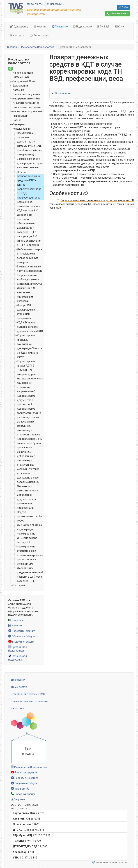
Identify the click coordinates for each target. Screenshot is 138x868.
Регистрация (39, 36)
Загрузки (18, 799)
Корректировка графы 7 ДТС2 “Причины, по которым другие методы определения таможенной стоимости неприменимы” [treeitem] (30, 376)
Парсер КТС (55, 4)
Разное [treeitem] (17, 120)
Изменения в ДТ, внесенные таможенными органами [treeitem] (27, 295)
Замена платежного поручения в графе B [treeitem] (29, 269)
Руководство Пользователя (38, 47)
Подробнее (17, 620)
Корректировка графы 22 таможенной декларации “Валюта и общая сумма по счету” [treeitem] (30, 346)
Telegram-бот (21, 789)
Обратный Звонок (118, 14)
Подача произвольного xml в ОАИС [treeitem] (29, 516)
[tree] (24, 329)
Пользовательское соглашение (30, 701)
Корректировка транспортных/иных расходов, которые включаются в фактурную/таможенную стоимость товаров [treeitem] (29, 422)
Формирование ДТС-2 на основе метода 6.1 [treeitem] (27, 538)
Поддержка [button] (82, 27)
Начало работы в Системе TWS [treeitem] (23, 75)
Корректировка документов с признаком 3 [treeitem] (26, 400)
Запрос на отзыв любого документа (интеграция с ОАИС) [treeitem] (29, 279)
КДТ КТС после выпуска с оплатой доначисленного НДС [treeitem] (30, 327)
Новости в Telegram (22, 631)
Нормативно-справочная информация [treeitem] (28, 114)
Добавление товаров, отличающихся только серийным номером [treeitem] (30, 256)
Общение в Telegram (22, 636)
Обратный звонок (23, 794)
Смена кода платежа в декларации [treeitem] (29, 527)
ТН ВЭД (103, 27)
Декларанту (19, 27)
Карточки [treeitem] (18, 90)
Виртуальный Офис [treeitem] (24, 81)
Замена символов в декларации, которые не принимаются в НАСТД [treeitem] (30, 165)
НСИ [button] (119, 27)
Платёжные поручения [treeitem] (26, 94)
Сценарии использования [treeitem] (22, 127)
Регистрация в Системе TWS (28, 694)
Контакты (35, 4)
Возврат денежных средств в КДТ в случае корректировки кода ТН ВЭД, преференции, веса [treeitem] (29, 187)
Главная (12, 47)
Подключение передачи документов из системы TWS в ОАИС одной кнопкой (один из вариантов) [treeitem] (30, 144)
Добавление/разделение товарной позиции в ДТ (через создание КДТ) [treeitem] (30, 575)
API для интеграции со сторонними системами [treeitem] (27, 105)
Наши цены (18, 708)
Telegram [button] (60, 27)
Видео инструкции (21, 642)
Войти (123, 7)
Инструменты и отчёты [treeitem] (26, 99)
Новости (40, 27)
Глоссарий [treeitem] (19, 585)
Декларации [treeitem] (20, 86)
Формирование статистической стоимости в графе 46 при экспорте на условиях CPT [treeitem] (30, 555)
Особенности (63, 93)
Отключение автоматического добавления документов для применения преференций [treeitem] (27, 497)
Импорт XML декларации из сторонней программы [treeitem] (26, 312)
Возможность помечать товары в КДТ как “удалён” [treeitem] (29, 206)
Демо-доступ (19, 687)
